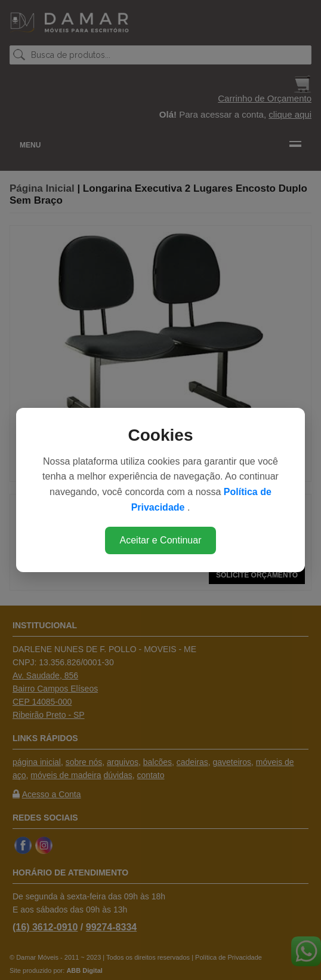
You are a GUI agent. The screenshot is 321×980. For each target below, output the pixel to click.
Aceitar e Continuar (161, 540)
